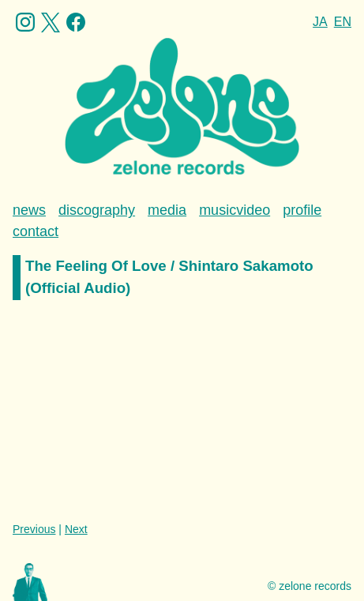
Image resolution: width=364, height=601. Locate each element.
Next (76, 529)
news (29, 210)
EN (343, 22)
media (167, 210)
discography (97, 210)
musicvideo (235, 210)
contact (36, 231)
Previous (34, 529)
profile (302, 210)
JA (320, 22)
